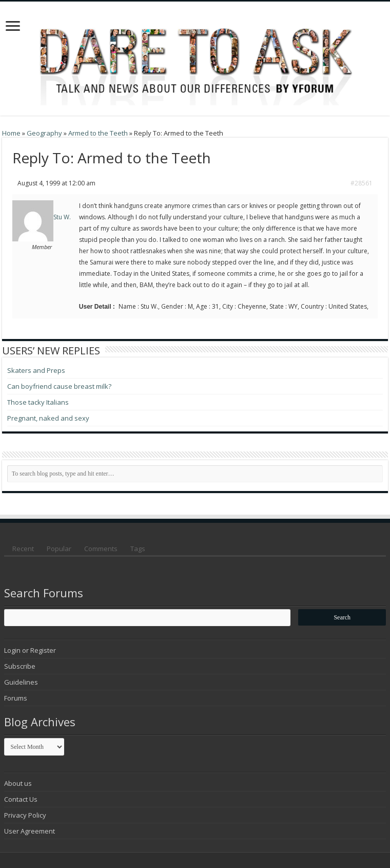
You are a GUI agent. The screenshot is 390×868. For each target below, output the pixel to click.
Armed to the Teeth (98, 133)
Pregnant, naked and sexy (48, 418)
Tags (138, 549)
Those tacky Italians (38, 402)
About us (18, 783)
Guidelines (21, 682)
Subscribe (20, 666)
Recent (23, 549)
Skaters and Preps (36, 370)
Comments (101, 549)
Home (11, 133)
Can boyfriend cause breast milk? (59, 386)
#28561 (362, 183)
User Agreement (30, 831)
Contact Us (21, 799)
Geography (44, 133)
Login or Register (30, 650)
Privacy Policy (25, 815)
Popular (59, 549)
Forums (16, 698)
